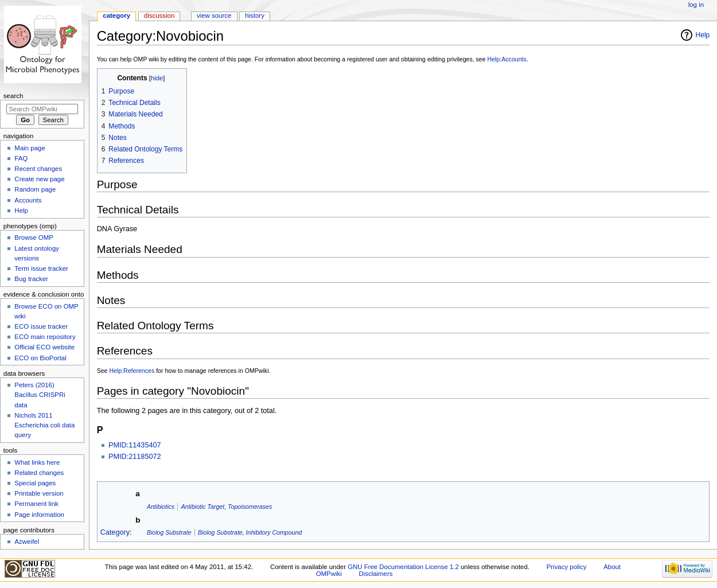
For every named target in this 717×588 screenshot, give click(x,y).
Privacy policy (567, 567)
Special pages (35, 483)
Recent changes (38, 169)
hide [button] (157, 78)
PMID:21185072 (135, 457)
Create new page (39, 179)
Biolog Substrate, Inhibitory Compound (250, 532)
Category (115, 532)
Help (703, 35)
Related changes (39, 473)
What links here (37, 462)
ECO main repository (45, 337)
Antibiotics (161, 507)
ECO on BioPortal (40, 358)
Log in (696, 5)
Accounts (28, 200)
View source (214, 15)
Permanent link (36, 504)
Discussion (159, 15)
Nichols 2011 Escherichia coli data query (44, 425)
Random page (35, 189)
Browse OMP (34, 237)
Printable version (39, 493)
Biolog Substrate (169, 532)
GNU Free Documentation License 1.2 (403, 567)
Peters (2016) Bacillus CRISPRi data (40, 395)
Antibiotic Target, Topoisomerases (227, 507)
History (255, 15)
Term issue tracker (41, 268)
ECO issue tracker (41, 326)
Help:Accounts (507, 59)
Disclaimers (375, 574)
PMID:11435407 (135, 445)
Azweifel (27, 542)
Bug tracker (31, 279)
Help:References (132, 371)
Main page (30, 148)
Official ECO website (44, 347)
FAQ (21, 158)
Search (13, 96)
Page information (39, 515)
